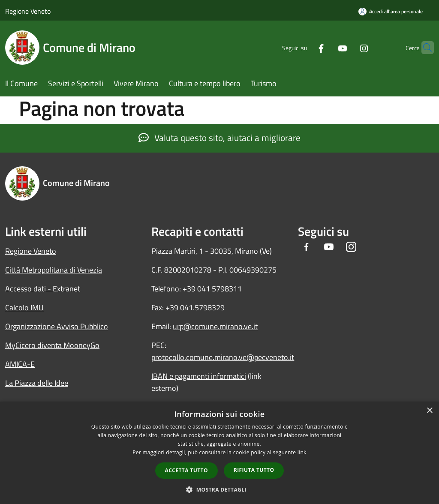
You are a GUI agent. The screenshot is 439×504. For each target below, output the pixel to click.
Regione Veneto (28, 11)
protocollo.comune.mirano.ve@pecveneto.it (223, 357)
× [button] (429, 411)
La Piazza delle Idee (37, 383)
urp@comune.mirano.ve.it (215, 326)
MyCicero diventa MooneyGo (52, 345)
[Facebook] (304, 47)
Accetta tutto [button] (186, 470)
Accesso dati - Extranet (43, 289)
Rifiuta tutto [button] (254, 470)
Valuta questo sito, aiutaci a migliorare (219, 138)
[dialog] (219, 453)
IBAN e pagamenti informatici (199, 376)
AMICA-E (20, 364)
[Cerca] (424, 48)
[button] (219, 489)
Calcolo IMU (24, 307)
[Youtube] (326, 47)
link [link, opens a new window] (302, 452)
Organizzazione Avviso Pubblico (57, 326)
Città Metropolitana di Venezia (54, 270)
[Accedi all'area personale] (391, 11)
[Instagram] (347, 47)
